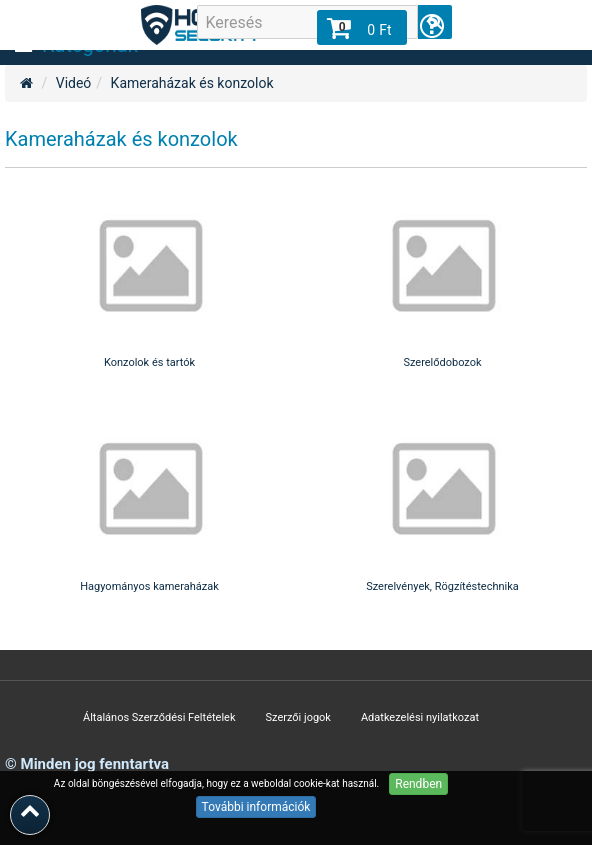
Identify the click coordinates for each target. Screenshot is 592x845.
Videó (74, 83)
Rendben (418, 784)
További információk (256, 807)
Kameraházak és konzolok (192, 83)
